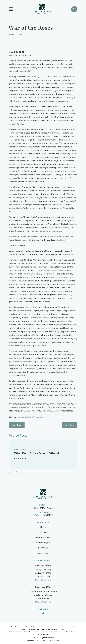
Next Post (69, 425)
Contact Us (43, 553)
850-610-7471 (43, 508)
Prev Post (17, 425)
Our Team (43, 532)
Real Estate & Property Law (33, 417)
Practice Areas (43, 537)
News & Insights (43, 543)
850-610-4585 (43, 515)
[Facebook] (43, 614)
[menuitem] (30, 641)
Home (43, 527)
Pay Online (43, 548)
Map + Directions (43, 580)
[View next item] (20, 472)
